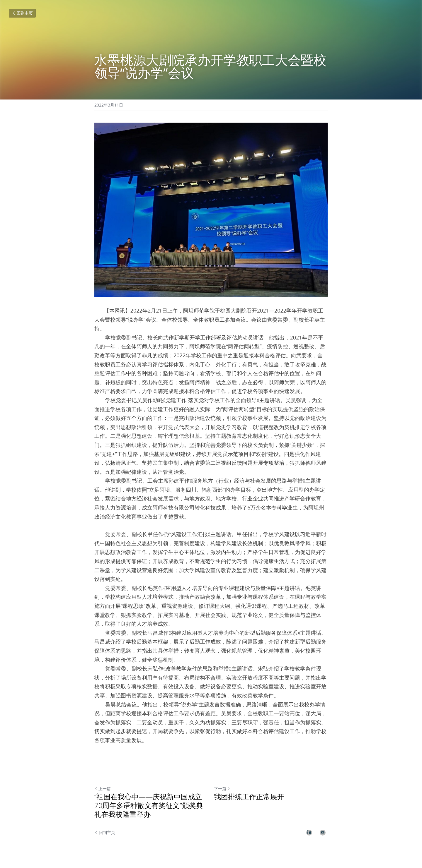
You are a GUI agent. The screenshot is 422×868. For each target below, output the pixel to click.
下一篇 (222, 789)
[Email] (323, 833)
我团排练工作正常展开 (249, 797)
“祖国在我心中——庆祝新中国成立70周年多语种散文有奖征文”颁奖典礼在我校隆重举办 (149, 805)
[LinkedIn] (309, 833)
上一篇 (103, 789)
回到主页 (22, 13)
